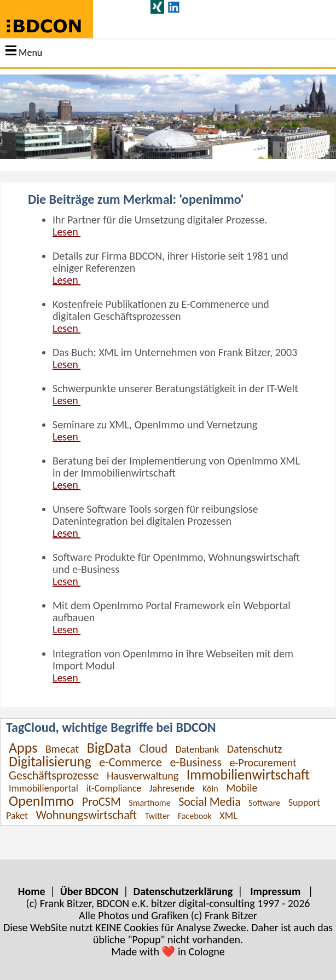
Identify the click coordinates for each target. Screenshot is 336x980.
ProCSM (102, 802)
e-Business (196, 762)
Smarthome (149, 803)
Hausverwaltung (143, 776)
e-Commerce (131, 762)
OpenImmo (41, 801)
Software (264, 803)
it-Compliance (114, 788)
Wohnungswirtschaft (87, 815)
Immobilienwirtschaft (248, 775)
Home (32, 891)
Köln (210, 789)
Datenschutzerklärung (183, 891)
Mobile (242, 788)
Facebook (195, 816)
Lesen (66, 232)
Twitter (158, 816)
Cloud (154, 749)
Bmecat (62, 749)
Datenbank (198, 749)
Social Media (210, 802)
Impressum (275, 891)
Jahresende (172, 788)
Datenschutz (255, 749)
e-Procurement (263, 763)
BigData (109, 748)
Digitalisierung (50, 761)
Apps (23, 748)
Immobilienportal (44, 788)
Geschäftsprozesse (54, 775)
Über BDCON (89, 891)
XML (228, 816)
